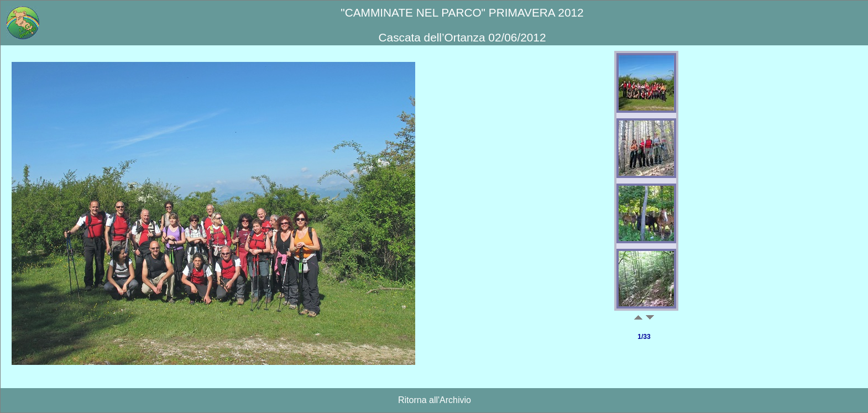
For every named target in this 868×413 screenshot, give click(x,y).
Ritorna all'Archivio (435, 400)
